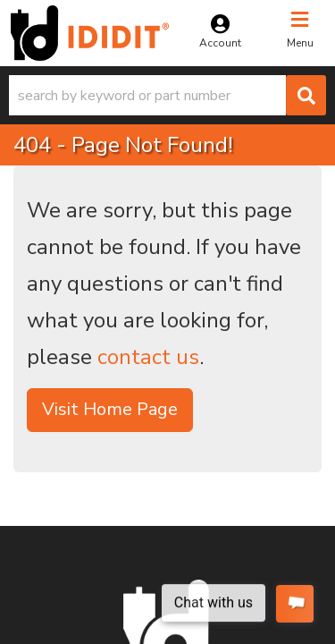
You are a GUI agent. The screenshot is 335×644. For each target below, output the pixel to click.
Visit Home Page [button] (110, 409)
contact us (148, 357)
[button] (167, 95)
